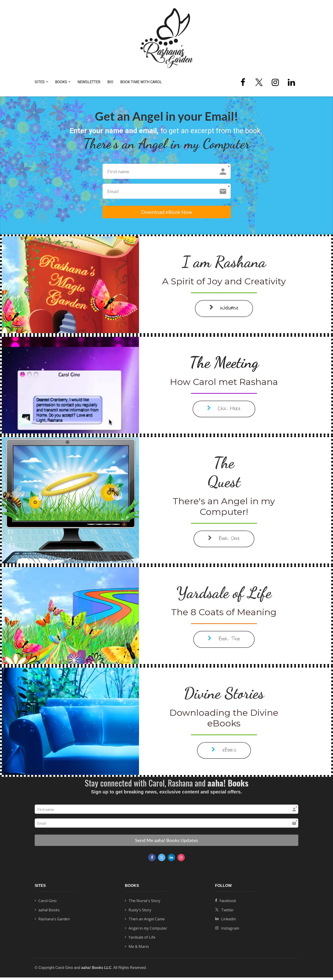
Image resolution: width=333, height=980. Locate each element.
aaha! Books (47, 912)
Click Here (224, 412)
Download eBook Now (166, 214)
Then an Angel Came (145, 922)
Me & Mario (137, 949)
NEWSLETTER (89, 82)
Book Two (224, 643)
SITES (40, 82)
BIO (110, 82)
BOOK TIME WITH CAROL (141, 82)
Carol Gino (46, 903)
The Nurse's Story (143, 903)
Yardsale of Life (140, 940)
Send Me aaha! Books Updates (166, 843)
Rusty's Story (138, 912)
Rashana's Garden (52, 922)
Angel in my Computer (146, 931)
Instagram (227, 931)
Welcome (224, 312)
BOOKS (61, 82)
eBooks (224, 754)
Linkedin (225, 922)
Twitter (224, 912)
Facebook (226, 903)
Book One (224, 542)
